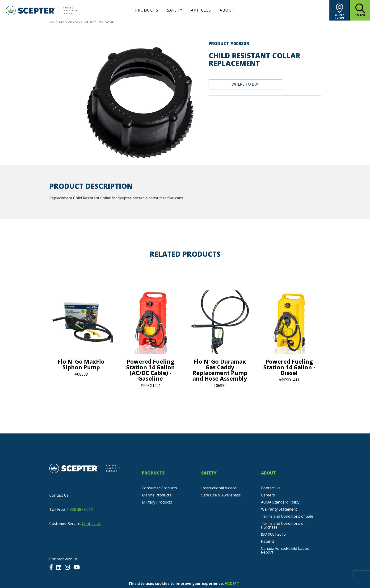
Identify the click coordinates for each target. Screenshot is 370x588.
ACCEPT (232, 584)
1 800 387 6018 (80, 509)
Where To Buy (245, 84)
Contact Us (92, 524)
